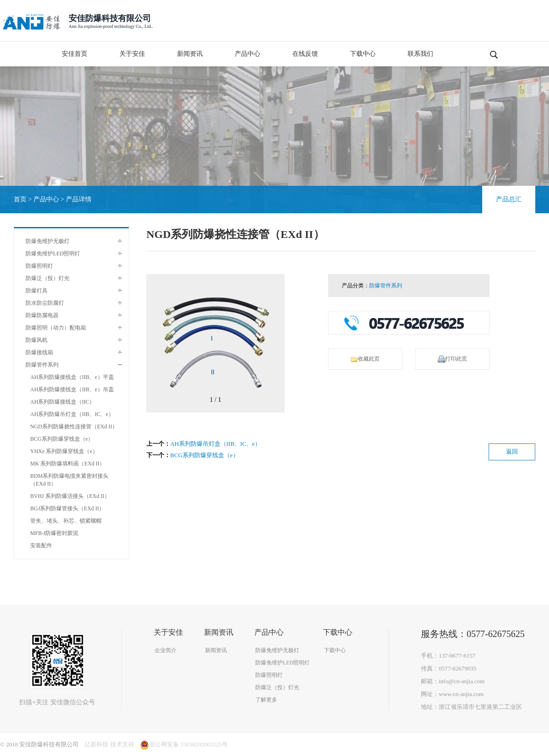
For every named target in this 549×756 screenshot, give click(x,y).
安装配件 (41, 545)
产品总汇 (509, 199)
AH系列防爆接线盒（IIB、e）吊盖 (72, 389)
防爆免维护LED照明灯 (53, 254)
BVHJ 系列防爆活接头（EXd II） (70, 496)
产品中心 (248, 54)
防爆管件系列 (42, 365)
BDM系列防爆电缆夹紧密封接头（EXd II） (69, 480)
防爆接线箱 (39, 352)
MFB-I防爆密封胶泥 (54, 533)
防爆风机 (37, 340)
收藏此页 (365, 359)
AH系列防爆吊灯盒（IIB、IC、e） (72, 414)
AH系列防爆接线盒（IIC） (62, 402)
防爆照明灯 (39, 266)
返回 (512, 451)
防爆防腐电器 (42, 315)
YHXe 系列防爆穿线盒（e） (64, 451)
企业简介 (166, 650)
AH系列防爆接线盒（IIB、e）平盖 (72, 377)
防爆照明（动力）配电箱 (56, 328)
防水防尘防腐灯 (45, 303)
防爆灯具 (37, 291)
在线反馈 (305, 54)
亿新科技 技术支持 (109, 744)
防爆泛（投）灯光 (48, 278)
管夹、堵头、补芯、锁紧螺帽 (66, 521)
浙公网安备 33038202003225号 (184, 744)
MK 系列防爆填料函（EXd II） (67, 464)
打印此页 (452, 359)
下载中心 (363, 54)
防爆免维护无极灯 (48, 241)
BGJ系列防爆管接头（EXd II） (67, 508)
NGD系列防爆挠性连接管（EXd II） (74, 427)
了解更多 (266, 700)
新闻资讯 (190, 54)
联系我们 (420, 54)
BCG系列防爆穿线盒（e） (62, 439)
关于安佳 (132, 54)
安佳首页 (75, 54)
